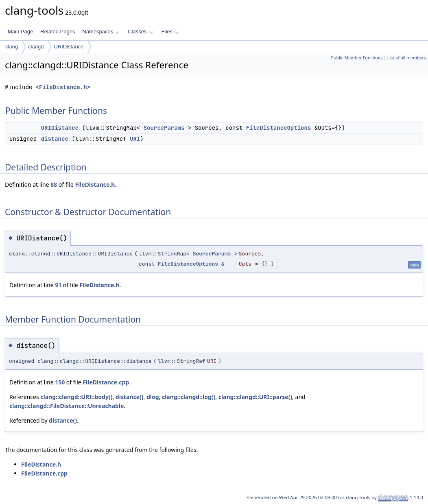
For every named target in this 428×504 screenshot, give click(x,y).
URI (135, 139)
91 (58, 285)
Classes (140, 32)
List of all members (407, 58)
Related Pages (58, 32)
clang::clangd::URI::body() (76, 397)
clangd (36, 47)
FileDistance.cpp (106, 382)
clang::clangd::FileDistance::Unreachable (67, 406)
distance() (130, 397)
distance (55, 139)
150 (60, 382)
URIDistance (69, 47)
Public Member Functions (357, 58)
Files (170, 32)
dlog (153, 397)
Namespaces (101, 32)
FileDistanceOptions (279, 128)
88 (54, 184)
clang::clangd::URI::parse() (255, 397)
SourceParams (164, 128)
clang (12, 47)
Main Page (20, 32)
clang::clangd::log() (189, 397)
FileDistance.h (63, 87)
